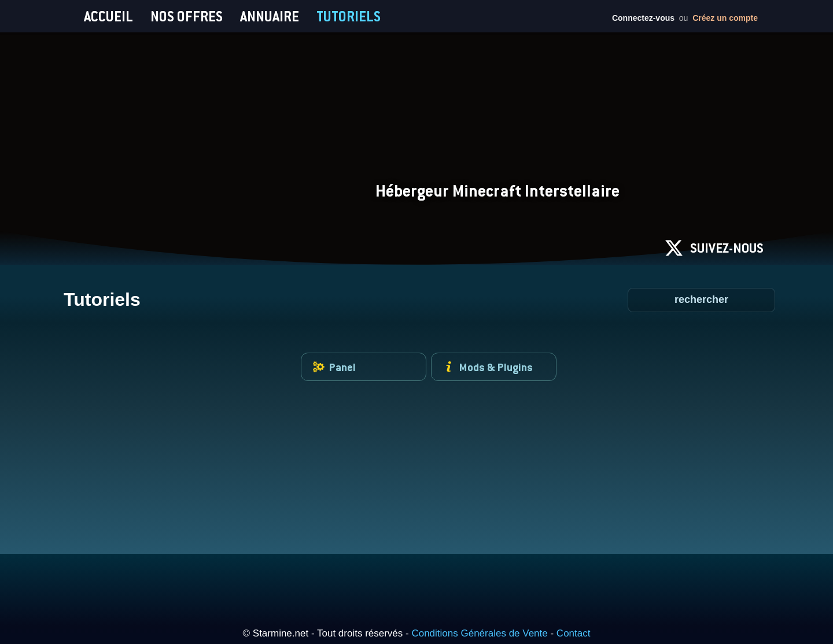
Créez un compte (725, 18)
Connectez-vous (643, 18)
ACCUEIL (108, 16)
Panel (334, 367)
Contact (574, 633)
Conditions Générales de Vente (479, 633)
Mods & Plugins (488, 367)
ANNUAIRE (270, 16)
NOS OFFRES (187, 16)
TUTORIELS (349, 16)
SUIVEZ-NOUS (714, 248)
